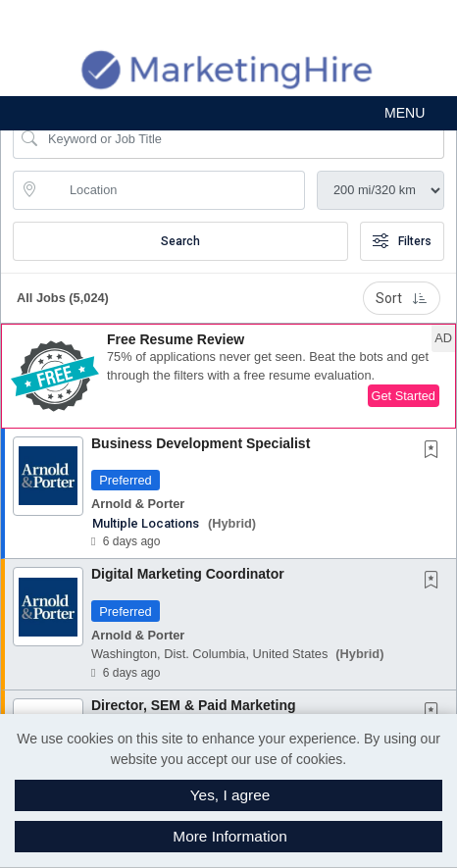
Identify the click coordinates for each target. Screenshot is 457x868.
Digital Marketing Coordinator (188, 574)
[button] (228, 113)
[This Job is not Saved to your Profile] (435, 451)
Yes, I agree (230, 795)
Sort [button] (402, 298)
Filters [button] (402, 241)
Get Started (404, 396)
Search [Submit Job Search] (180, 241)
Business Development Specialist (201, 443)
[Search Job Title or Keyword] (242, 139)
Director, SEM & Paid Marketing (194, 705)
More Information (229, 836)
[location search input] (173, 190)
